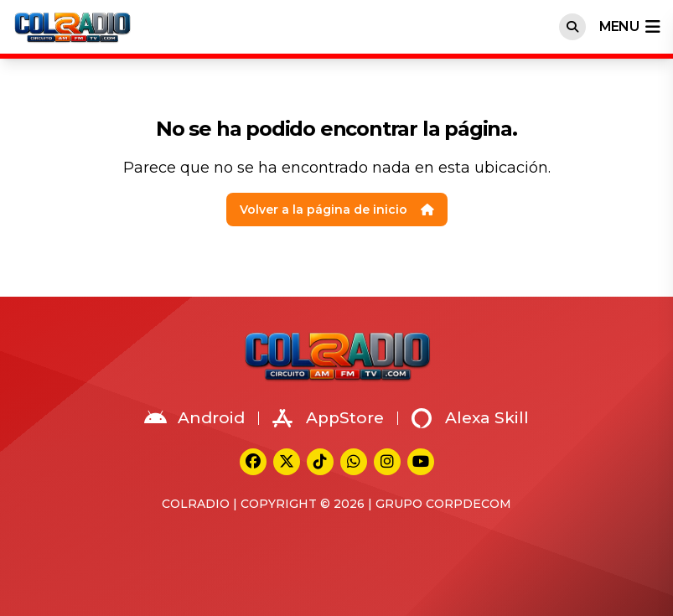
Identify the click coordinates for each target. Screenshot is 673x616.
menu (629, 27)
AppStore (328, 418)
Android (194, 418)
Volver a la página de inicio (337, 210)
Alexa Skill (470, 418)
